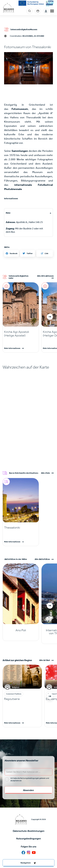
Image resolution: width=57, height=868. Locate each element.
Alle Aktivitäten (42, 559)
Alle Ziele (45, 473)
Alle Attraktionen (45, 276)
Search (29, 11)
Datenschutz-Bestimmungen (29, 831)
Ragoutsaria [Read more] (12, 699)
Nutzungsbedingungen (28, 839)
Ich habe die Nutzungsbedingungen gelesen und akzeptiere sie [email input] (30, 779)
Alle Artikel (45, 660)
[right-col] (28, 863)
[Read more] (21, 334)
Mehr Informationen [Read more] (12, 348)
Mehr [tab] (8, 213)
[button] (28, 68)
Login (46, 11)
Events (38, 11)
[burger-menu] (52, 11)
